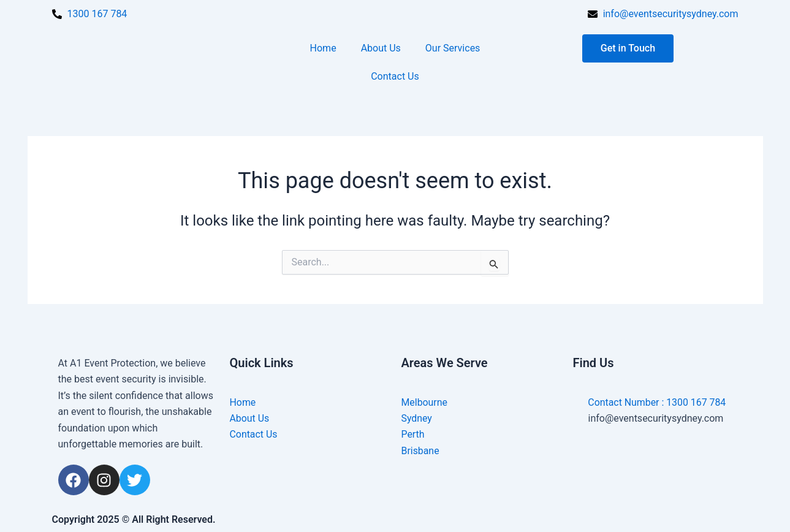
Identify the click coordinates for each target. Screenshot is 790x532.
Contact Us (395, 76)
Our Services (453, 48)
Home (323, 48)
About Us (381, 48)
